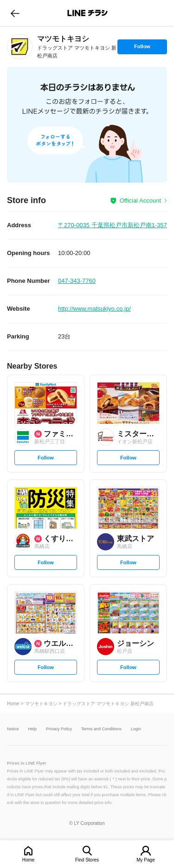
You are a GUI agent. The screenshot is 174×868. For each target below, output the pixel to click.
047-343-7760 (77, 281)
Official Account (140, 201)
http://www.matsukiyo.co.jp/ (94, 309)
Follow (142, 49)
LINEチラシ (88, 13)
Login (136, 729)
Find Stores (87, 860)
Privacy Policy (59, 729)
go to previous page (15, 13)
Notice (13, 729)
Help (33, 729)
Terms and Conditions (101, 729)
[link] (20, 47)
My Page (145, 860)
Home (29, 860)
